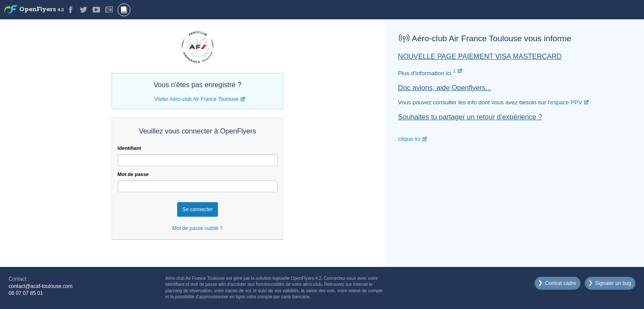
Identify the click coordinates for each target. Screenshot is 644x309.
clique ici (409, 139)
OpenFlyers (42, 10)
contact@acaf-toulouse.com (41, 286)
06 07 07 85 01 (26, 293)
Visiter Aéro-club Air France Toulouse (197, 99)
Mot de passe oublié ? (198, 228)
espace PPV (566, 102)
